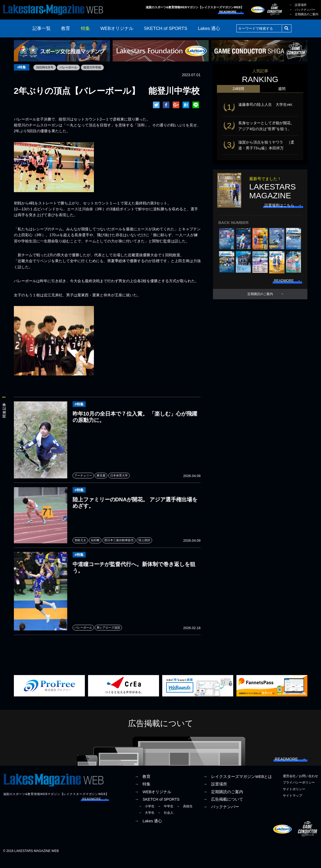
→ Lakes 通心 (148, 830)
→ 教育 (143, 786)
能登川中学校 (97, 67)
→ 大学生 (146, 822)
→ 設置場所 (298, 5)
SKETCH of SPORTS (166, 28)
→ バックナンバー (302, 10)
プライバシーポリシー (299, 792)
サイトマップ (292, 804)
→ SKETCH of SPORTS (157, 808)
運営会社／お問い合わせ (300, 785)
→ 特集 (143, 793)
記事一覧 (42, 28)
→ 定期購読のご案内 (304, 14)
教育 (66, 28)
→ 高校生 (185, 815)
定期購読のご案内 (260, 299)
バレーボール (72, 67)
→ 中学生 (165, 815)
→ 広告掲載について (223, 808)
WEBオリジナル (117, 28)
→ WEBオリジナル (153, 801)
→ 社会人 (165, 822)
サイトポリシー (294, 798)
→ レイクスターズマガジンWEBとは (238, 786)
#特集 (22, 67)
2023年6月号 (47, 67)
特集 (85, 28)
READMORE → (231, 12)
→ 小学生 (146, 815)
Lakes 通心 (209, 28)
